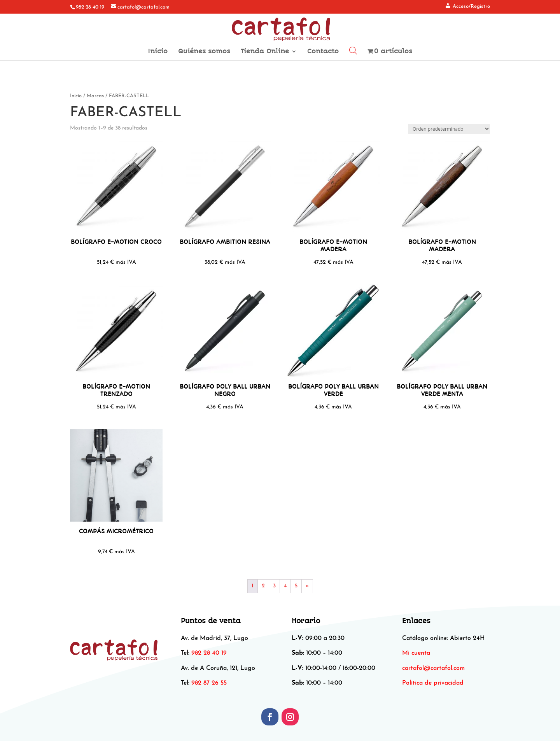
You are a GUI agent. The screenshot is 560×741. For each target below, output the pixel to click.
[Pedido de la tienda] (449, 129)
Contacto (323, 52)
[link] (433, 668)
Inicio (158, 52)
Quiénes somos (204, 52)
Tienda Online (265, 52)
